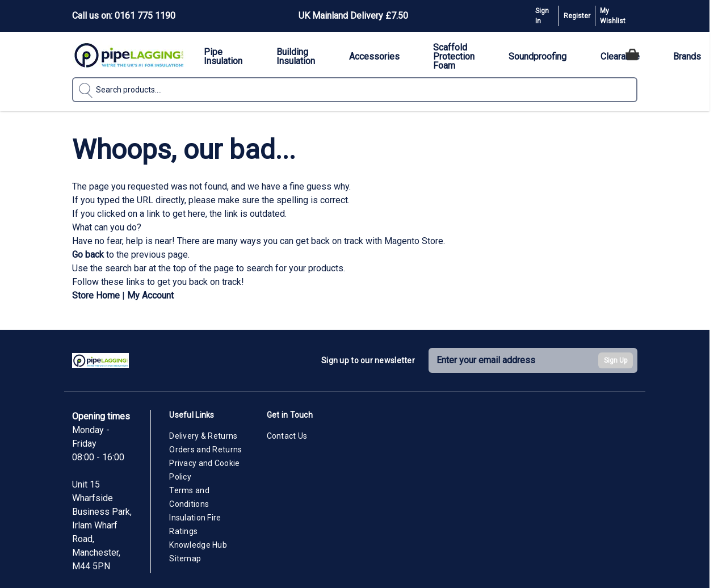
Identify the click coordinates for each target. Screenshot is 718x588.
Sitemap (185, 558)
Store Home (96, 295)
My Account (150, 295)
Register (577, 16)
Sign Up (616, 360)
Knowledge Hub (198, 545)
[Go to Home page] (129, 55)
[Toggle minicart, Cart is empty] (632, 54)
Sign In (542, 16)
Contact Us (287, 436)
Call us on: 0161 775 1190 (124, 16)
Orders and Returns (205, 450)
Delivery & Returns (203, 436)
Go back (88, 255)
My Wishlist (613, 16)
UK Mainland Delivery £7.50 (353, 16)
